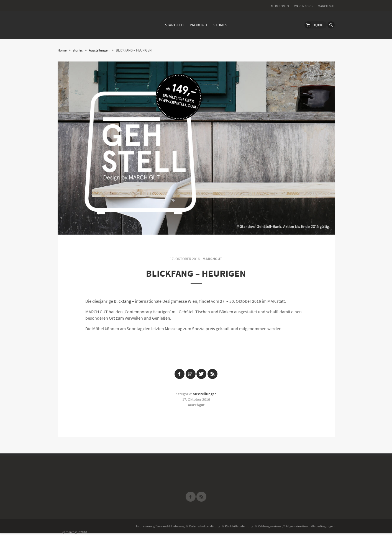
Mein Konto (280, 6)
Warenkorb (303, 6)
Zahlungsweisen (269, 526)
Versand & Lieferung (171, 526)
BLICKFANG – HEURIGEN (196, 273)
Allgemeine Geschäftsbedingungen (310, 526)
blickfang (122, 301)
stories (220, 25)
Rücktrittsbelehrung (239, 526)
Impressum (144, 526)
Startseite (175, 25)
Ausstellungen (205, 394)
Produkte (199, 25)
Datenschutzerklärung (205, 526)
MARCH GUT (326, 6)
